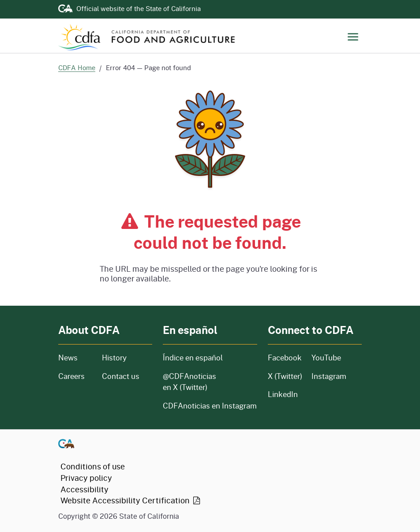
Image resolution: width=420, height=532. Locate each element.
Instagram (329, 376)
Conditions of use (93, 466)
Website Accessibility (131, 500)
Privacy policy (86, 478)
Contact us (121, 376)
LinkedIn (283, 394)
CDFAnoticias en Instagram (210, 406)
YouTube (326, 358)
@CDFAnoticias (189, 382)
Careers (75, 376)
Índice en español (193, 358)
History (127, 358)
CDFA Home (77, 68)
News (75, 358)
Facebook (284, 358)
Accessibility (84, 489)
